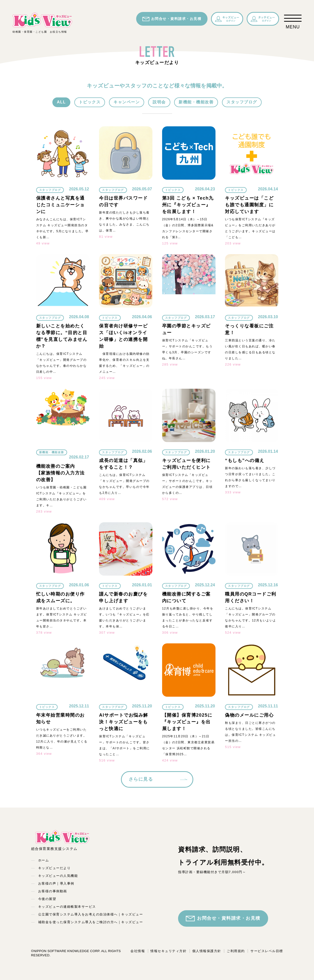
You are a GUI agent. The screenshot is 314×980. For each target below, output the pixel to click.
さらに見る (141, 779)
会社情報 (138, 951)
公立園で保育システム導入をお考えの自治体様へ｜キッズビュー (91, 914)
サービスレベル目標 (267, 951)
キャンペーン (127, 102)
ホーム (44, 860)
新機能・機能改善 (196, 102)
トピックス (90, 102)
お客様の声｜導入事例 (56, 883)
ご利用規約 (236, 951)
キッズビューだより (54, 868)
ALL (61, 102)
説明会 (159, 102)
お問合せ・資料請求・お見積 (172, 19)
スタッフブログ (242, 102)
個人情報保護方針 (207, 951)
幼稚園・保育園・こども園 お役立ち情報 (42, 23)
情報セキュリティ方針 (168, 951)
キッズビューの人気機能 (58, 876)
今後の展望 (47, 899)
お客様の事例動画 (53, 891)
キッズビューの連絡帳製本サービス (67, 907)
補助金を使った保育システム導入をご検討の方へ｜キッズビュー (91, 922)
